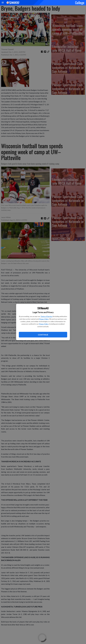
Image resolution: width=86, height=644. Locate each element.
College (80, 3)
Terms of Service (46, 316)
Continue (43, 335)
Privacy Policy (44, 319)
